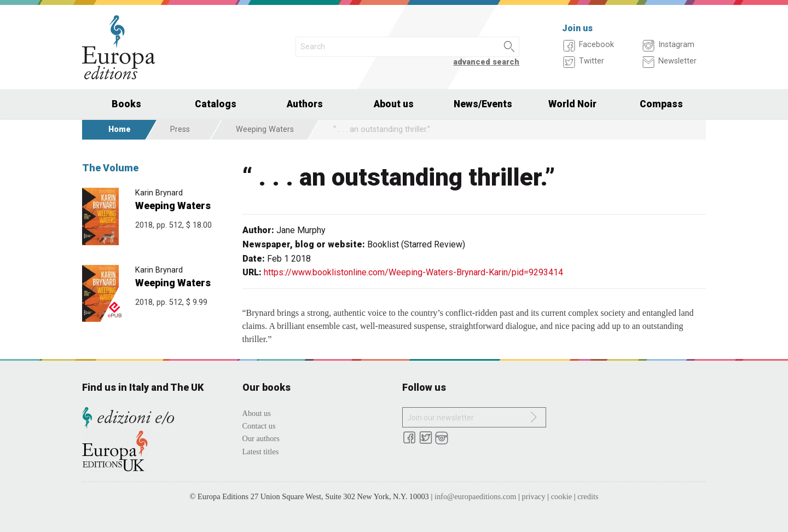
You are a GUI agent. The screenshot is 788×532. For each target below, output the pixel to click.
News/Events (483, 104)
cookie (561, 496)
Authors (305, 104)
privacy (534, 496)
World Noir (572, 104)
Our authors (261, 438)
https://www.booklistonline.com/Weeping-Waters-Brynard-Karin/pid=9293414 (413, 272)
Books (126, 104)
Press (180, 129)
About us (394, 104)
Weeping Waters (265, 129)
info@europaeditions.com (476, 496)
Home (120, 129)
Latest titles (261, 452)
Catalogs (216, 104)
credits (588, 496)
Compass (661, 104)
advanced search (486, 62)
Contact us (259, 426)
